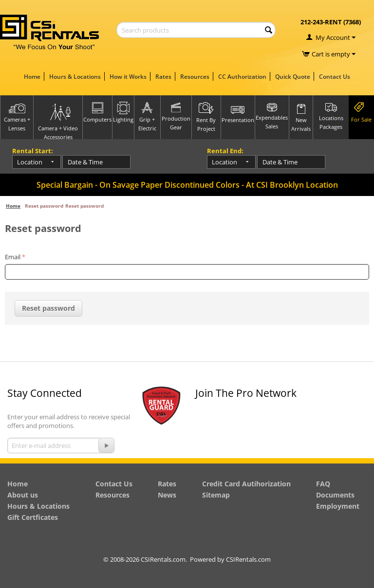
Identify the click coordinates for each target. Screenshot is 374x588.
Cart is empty (334, 54)
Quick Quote (293, 77)
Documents (335, 495)
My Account (333, 37)
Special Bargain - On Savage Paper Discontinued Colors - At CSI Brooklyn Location (187, 185)
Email (13, 257)
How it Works (128, 77)
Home (32, 77)
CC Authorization (242, 77)
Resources (195, 77)
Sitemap (216, 495)
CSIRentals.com (248, 559)
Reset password (48, 308)
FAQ (323, 484)
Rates (163, 77)
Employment (338, 506)
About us (23, 495)
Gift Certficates (33, 517)
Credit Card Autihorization (246, 484)
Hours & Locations (75, 77)
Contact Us (335, 77)
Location (30, 162)
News (167, 495)
